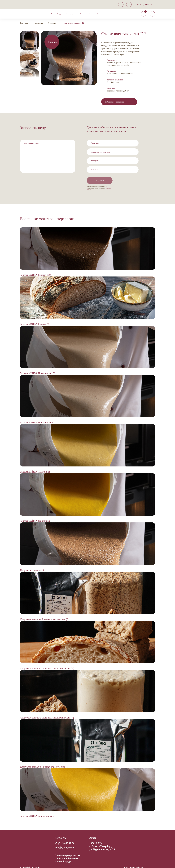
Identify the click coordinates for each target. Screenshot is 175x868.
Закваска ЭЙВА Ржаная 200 (35, 268)
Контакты (100, 14)
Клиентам (83, 14)
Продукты (60, 14)
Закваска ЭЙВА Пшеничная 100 (38, 367)
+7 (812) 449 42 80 (145, 5)
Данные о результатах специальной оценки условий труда (67, 852)
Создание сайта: (134, 861)
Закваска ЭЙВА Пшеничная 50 (37, 416)
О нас (52, 14)
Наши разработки (72, 14)
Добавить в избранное (115, 102)
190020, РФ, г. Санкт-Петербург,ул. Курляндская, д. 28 (102, 840)
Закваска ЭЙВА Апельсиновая (37, 809)
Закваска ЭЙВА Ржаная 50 (35, 318)
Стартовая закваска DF (33, 564)
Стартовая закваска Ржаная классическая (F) (45, 760)
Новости (92, 14)
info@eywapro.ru (64, 841)
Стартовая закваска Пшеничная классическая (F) (47, 711)
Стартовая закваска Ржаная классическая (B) (45, 613)
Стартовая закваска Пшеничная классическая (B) (47, 662)
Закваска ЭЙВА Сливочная (35, 465)
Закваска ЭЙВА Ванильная (35, 514)
